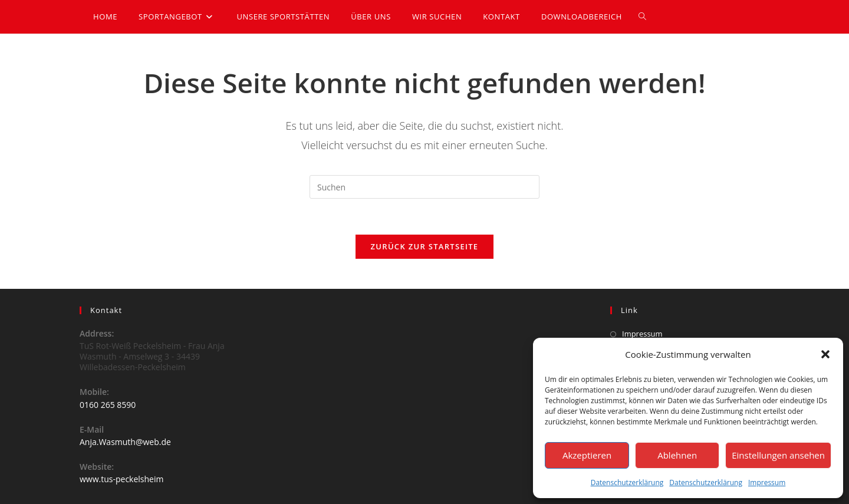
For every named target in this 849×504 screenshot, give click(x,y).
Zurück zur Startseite (425, 246)
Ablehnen (677, 455)
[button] (825, 354)
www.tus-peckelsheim (121, 479)
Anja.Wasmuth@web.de (125, 442)
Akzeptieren (587, 455)
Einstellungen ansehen (778, 455)
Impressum (767, 482)
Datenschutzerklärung (627, 482)
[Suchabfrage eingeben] (424, 187)
